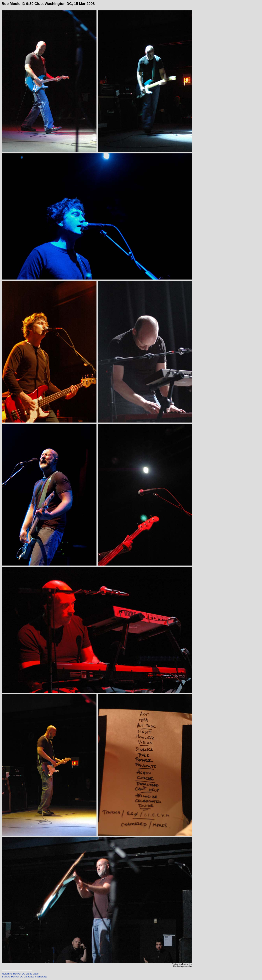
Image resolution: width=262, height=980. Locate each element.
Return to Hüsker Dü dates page (20, 974)
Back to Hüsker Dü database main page (25, 977)
